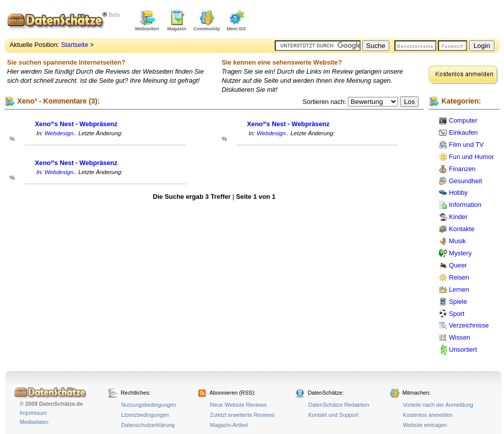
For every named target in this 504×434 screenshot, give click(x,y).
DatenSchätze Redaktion (338, 405)
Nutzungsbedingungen (149, 405)
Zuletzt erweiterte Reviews (242, 415)
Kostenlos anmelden (428, 415)
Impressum (33, 413)
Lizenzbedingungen (145, 415)
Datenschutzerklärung (148, 425)
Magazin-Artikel (229, 425)
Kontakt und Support (333, 415)
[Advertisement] (381, 20)
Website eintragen (425, 425)
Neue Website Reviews (238, 405)
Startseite (75, 45)
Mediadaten (34, 422)
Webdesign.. (61, 133)
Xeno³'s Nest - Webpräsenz (76, 124)
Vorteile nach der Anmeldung (438, 405)
